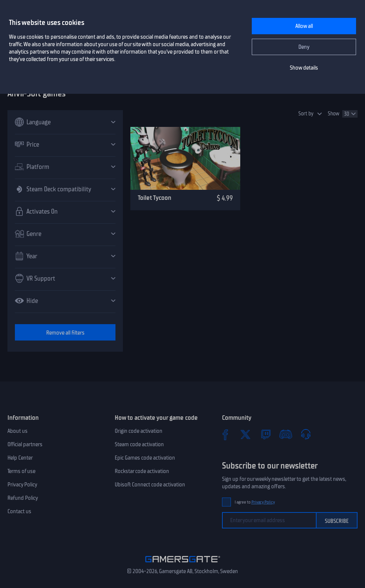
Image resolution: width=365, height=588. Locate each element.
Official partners (25, 444)
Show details (304, 68)
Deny (304, 47)
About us (18, 431)
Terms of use (21, 471)
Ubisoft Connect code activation (150, 485)
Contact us (19, 511)
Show (334, 114)
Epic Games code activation (145, 458)
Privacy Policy (22, 485)
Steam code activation (139, 444)
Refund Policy (23, 498)
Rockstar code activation (142, 471)
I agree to (255, 502)
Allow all (304, 26)
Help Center (20, 458)
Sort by (306, 114)
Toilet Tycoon (155, 198)
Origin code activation (139, 431)
